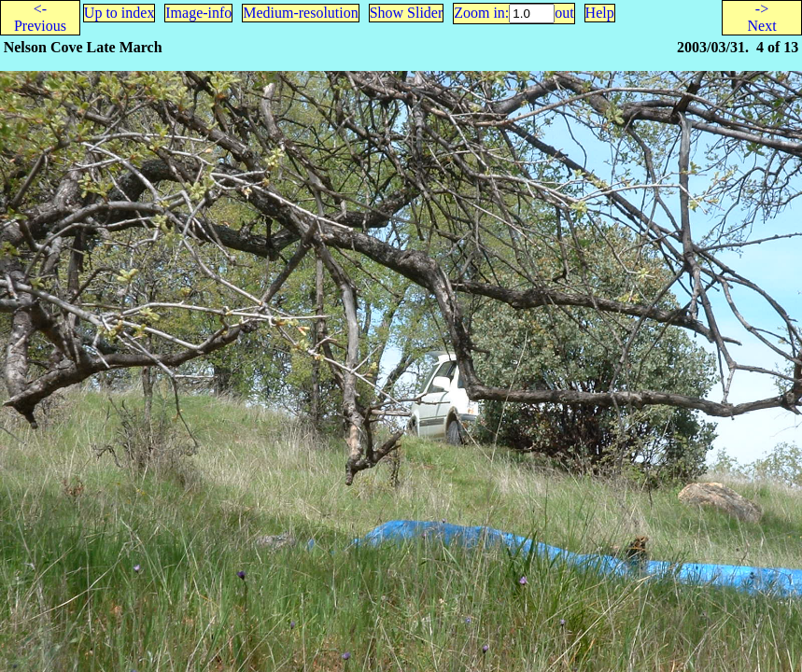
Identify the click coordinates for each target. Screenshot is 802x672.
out (564, 13)
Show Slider (407, 13)
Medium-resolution (301, 13)
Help (600, 13)
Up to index (120, 13)
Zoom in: (481, 13)
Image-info (198, 13)
